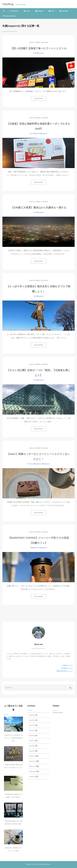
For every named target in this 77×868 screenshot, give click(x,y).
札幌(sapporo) (40, 53)
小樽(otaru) (35, 133)
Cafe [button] (27, 11)
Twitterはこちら (68, 665)
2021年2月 (32, 751)
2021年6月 (32, 731)
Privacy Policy (9, 16)
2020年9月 (32, 777)
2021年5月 (32, 736)
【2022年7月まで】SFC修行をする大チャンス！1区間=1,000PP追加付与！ (13, 738)
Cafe (29, 464)
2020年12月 (32, 761)
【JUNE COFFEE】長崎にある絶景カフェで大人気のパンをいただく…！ (13, 768)
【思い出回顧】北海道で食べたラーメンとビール (38, 48)
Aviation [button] (14, 11)
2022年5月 (32, 715)
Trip (34, 53)
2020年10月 (32, 772)
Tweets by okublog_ (58, 713)
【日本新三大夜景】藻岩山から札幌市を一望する (39, 208)
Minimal (34, 864)
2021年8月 (32, 725)
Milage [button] (39, 11)
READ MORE (39, 99)
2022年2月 (32, 720)
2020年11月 (32, 766)
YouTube (64, 11)
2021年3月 (32, 746)
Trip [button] (52, 11)
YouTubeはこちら (67, 668)
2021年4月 (32, 741)
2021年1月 (32, 756)
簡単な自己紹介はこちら (65, 671)
